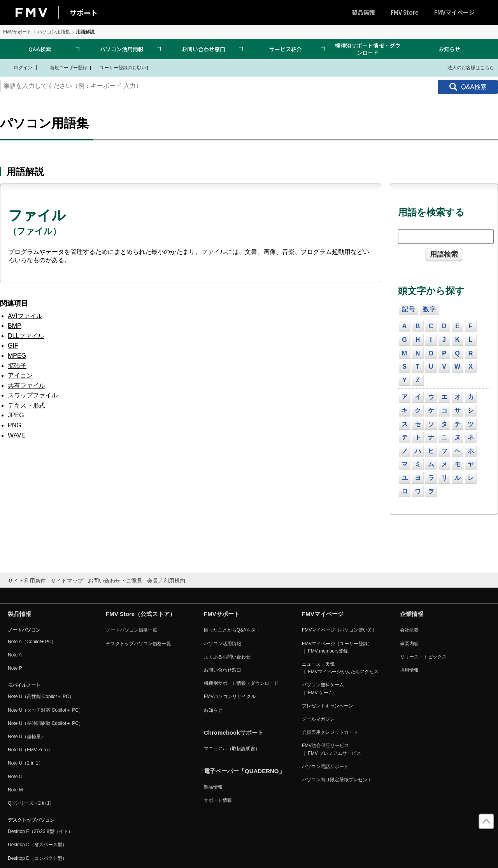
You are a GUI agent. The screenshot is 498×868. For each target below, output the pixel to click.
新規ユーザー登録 (64, 67)
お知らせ (449, 49)
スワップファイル (33, 395)
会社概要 (409, 630)
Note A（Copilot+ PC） (32, 642)
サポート (84, 12)
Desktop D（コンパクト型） (37, 858)
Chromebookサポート (234, 732)
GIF (13, 346)
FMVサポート (17, 32)
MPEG (17, 356)
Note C (15, 777)
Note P (15, 668)
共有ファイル (26, 386)
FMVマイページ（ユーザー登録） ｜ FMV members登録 (337, 647)
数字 (430, 309)
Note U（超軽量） (27, 737)
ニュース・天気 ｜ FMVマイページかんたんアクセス (340, 668)
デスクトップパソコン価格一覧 (139, 644)
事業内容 (409, 644)
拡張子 (17, 366)
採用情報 (409, 670)
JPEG (16, 415)
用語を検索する (431, 212)
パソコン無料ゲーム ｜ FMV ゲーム (323, 689)
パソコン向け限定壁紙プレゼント (337, 780)
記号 (409, 309)
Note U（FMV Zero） (30, 750)
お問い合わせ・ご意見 (115, 581)
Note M (15, 790)
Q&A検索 (40, 49)
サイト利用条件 (27, 581)
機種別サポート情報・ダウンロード (368, 49)
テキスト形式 (26, 405)
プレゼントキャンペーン (328, 706)
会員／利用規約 (166, 581)
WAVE (17, 435)
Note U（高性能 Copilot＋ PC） (41, 696)
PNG (15, 425)
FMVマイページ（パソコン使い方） (339, 630)
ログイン (18, 67)
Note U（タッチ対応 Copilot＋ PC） (46, 710)
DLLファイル (26, 336)
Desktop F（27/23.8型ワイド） (40, 831)
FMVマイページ (454, 12)
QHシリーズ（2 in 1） (31, 803)
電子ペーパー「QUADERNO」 (244, 771)
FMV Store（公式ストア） (141, 614)
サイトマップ (67, 581)
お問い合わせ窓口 (203, 49)
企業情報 (412, 614)
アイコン (20, 375)
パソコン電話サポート (325, 766)
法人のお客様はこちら (466, 67)
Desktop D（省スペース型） (37, 845)
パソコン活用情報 (122, 49)
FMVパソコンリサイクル (230, 696)
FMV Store (405, 12)
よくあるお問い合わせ (227, 657)
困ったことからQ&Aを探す (232, 630)
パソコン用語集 (54, 32)
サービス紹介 (286, 49)
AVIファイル (25, 316)
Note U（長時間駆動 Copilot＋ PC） (46, 723)
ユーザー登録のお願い (119, 67)
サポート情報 (218, 800)
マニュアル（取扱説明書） (232, 749)
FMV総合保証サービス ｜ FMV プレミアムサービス (331, 749)
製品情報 (363, 12)
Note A (15, 655)
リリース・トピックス (423, 657)
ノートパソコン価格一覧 (132, 630)
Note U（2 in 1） (25, 763)
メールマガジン (318, 719)
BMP (15, 326)
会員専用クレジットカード (330, 732)
